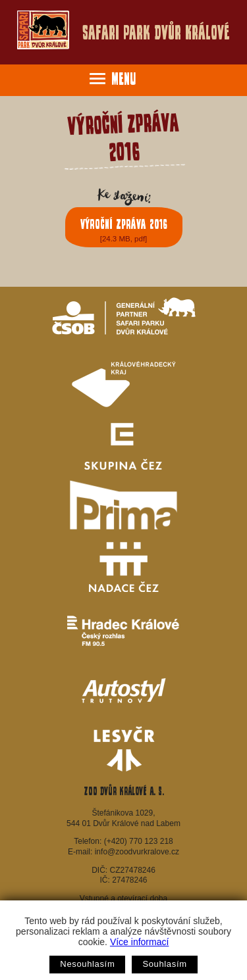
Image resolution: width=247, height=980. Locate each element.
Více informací (139, 942)
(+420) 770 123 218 (139, 841)
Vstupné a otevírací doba (123, 898)
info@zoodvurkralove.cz (137, 852)
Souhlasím (164, 964)
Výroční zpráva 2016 (124, 230)
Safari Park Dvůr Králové (123, 30)
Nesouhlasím (87, 964)
